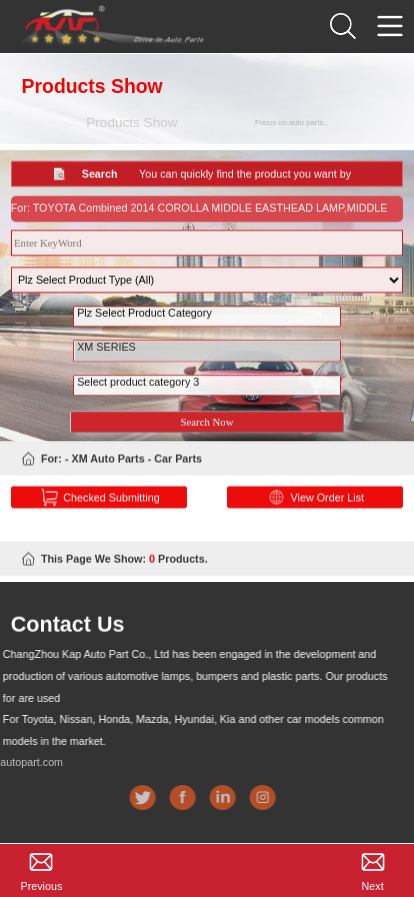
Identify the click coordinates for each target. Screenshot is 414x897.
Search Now (207, 431)
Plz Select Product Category (207, 327)
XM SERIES (207, 361)
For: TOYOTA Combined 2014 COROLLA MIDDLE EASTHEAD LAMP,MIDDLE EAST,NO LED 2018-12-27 (199, 221)
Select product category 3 (207, 396)
